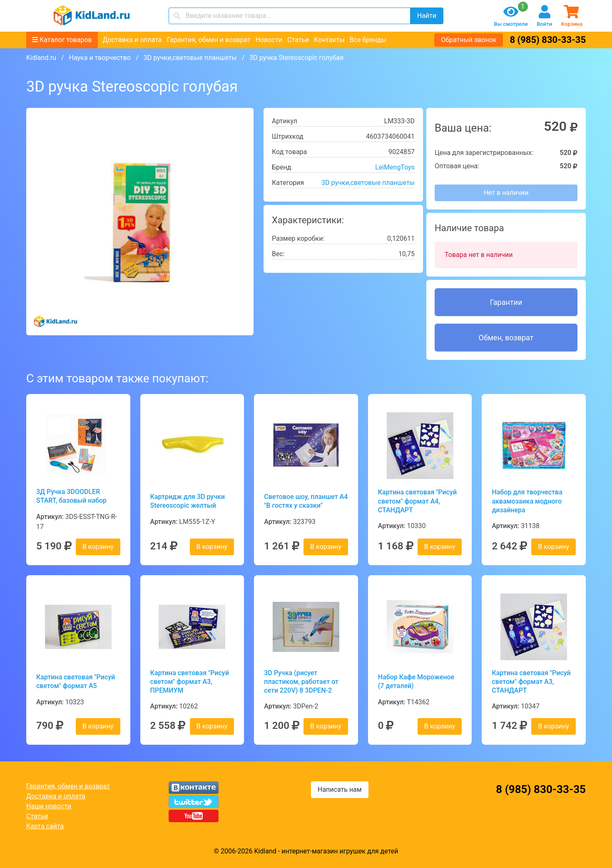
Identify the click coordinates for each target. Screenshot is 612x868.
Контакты (329, 40)
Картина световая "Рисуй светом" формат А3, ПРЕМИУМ (190, 682)
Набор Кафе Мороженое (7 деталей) (416, 681)
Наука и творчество (100, 58)
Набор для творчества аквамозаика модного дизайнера (527, 501)
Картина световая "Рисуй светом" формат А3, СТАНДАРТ (531, 682)
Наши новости (49, 806)
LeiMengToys (395, 167)
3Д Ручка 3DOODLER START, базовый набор (71, 496)
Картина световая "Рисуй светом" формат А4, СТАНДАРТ (417, 501)
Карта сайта (45, 826)
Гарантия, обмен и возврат (209, 40)
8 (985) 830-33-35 (548, 40)
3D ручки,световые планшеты (190, 58)
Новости (269, 40)
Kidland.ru (41, 58)
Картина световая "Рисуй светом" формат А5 (76, 681)
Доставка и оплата (132, 40)
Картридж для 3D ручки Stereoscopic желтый (188, 501)
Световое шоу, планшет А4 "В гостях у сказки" (306, 501)
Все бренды (368, 40)
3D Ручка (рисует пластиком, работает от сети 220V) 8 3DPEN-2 (301, 682)
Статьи (298, 40)
